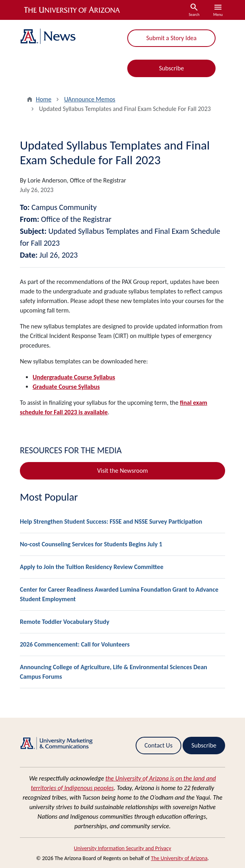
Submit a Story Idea (171, 38)
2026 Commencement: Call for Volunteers (75, 644)
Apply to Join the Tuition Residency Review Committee (92, 567)
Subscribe (172, 68)
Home (44, 99)
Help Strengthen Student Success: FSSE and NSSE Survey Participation (111, 521)
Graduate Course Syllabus (66, 387)
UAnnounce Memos (90, 99)
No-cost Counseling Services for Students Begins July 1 (91, 544)
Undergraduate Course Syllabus (74, 377)
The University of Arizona (179, 858)
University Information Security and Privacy (123, 848)
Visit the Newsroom (122, 471)
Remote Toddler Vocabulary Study (65, 622)
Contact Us (158, 745)
